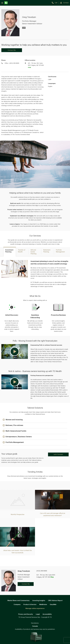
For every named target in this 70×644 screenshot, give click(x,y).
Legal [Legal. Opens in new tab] (38, 614)
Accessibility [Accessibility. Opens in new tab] (47, 614)
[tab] (10, 252)
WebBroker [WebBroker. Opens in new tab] (43, 605)
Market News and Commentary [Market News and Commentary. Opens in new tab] (19, 601)
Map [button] (52, 577)
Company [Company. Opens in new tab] (17, 605)
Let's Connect (58, 454)
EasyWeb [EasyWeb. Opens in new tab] (53, 605)
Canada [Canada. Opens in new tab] (35, 626)
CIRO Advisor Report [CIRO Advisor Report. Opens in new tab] (55, 601)
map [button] (29, 67)
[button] (15, 351)
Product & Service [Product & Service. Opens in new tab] (30, 605)
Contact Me (12, 50)
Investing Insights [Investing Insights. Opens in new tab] (39, 601)
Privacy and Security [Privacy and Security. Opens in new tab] (26, 614)
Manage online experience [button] (35, 608)
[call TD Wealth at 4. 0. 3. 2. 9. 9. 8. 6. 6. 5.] (55, 3)
